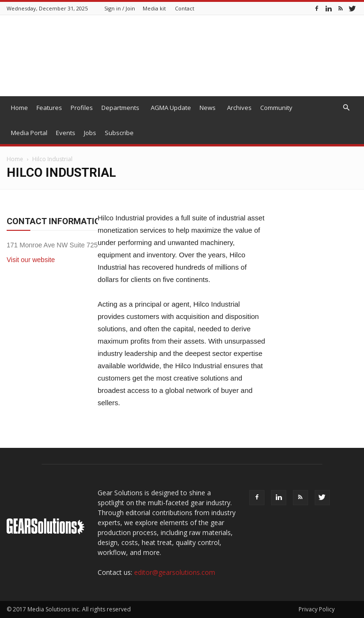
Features (49, 108)
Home (19, 108)
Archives (239, 108)
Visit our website (31, 260)
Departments (120, 108)
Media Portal (29, 133)
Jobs (90, 133)
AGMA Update (171, 108)
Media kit (154, 8)
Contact (185, 8)
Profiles (82, 108)
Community (276, 108)
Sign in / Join (120, 8)
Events (66, 133)
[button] (346, 108)
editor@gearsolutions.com (175, 572)
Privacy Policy (317, 609)
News (208, 108)
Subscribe (119, 133)
